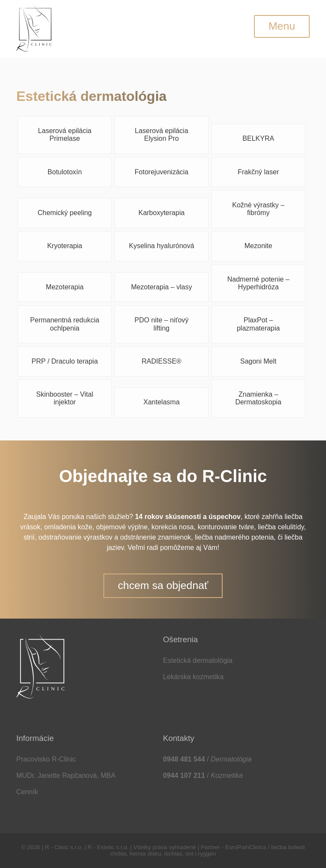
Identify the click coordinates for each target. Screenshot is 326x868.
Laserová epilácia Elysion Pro (161, 135)
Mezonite (258, 246)
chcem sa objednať (163, 585)
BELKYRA (258, 138)
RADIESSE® (161, 361)
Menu (282, 26)
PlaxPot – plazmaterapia (258, 324)
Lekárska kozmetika (193, 677)
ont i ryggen (201, 854)
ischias (173, 854)
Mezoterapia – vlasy (161, 287)
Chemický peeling (65, 213)
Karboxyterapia (162, 213)
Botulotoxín (65, 172)
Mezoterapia (65, 287)
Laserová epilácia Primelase (65, 135)
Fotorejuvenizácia (161, 172)
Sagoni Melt (258, 361)
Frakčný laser (258, 172)
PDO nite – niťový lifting (162, 324)
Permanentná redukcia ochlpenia (65, 324)
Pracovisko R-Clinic (46, 759)
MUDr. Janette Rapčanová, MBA (66, 775)
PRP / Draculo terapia (65, 361)
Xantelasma (161, 402)
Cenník (27, 792)
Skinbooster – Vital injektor (65, 398)
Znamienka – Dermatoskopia (258, 398)
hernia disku (145, 854)
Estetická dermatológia (198, 660)
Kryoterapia (65, 246)
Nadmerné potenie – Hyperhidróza (258, 283)
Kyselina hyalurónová (161, 246)
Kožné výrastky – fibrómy (258, 209)
